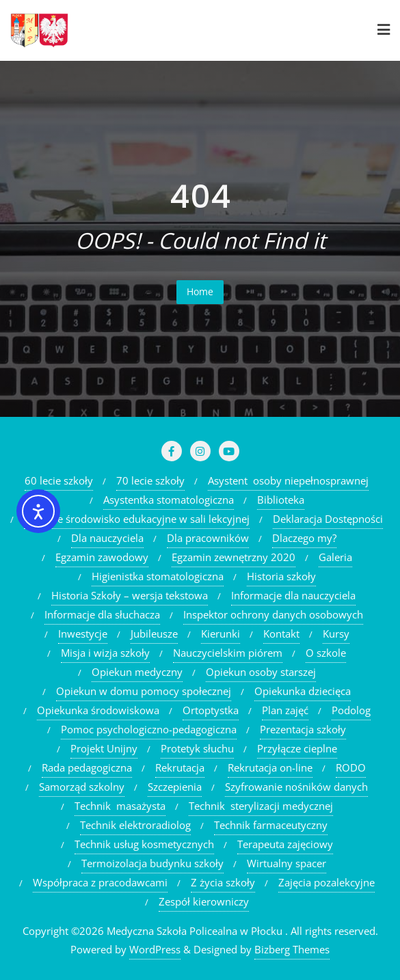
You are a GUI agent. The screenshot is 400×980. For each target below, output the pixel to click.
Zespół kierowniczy (204, 901)
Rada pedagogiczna (87, 767)
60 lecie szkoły (59, 480)
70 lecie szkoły (150, 480)
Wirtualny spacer (286, 863)
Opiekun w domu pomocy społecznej (144, 691)
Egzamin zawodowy (102, 557)
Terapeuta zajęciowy (285, 844)
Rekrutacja (180, 767)
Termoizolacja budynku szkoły (152, 863)
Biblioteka (281, 500)
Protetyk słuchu (197, 748)
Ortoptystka (211, 710)
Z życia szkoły (223, 882)
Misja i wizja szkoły (105, 653)
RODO (351, 767)
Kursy (336, 634)
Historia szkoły (281, 576)
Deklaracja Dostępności (328, 519)
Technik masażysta (120, 806)
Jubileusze (154, 634)
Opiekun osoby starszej (261, 672)
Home (200, 291)
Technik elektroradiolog (135, 825)
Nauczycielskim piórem (228, 653)
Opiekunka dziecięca (303, 691)
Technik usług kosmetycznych (144, 844)
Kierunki (221, 634)
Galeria (335, 557)
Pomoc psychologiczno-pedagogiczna (149, 729)
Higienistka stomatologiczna (158, 576)
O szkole (326, 653)
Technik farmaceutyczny (271, 825)
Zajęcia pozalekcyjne (326, 882)
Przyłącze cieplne (297, 748)
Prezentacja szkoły (303, 729)
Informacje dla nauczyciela (293, 595)
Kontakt (281, 634)
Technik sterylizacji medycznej (261, 806)
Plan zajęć (285, 710)
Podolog (351, 710)
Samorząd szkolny (82, 787)
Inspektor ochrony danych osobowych (273, 614)
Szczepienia (175, 787)
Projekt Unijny (104, 748)
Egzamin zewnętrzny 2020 (234, 557)
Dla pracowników (208, 538)
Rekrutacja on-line (270, 767)
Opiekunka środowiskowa (98, 710)
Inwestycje (83, 634)
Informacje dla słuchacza (102, 614)
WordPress (155, 949)
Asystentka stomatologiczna (169, 500)
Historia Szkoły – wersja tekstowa (130, 595)
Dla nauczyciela (107, 538)
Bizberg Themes (292, 949)
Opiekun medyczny (137, 672)
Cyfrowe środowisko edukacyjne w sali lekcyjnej (137, 519)
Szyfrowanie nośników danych (296, 787)
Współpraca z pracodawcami (100, 882)
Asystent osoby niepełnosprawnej (288, 480)
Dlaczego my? (304, 538)
